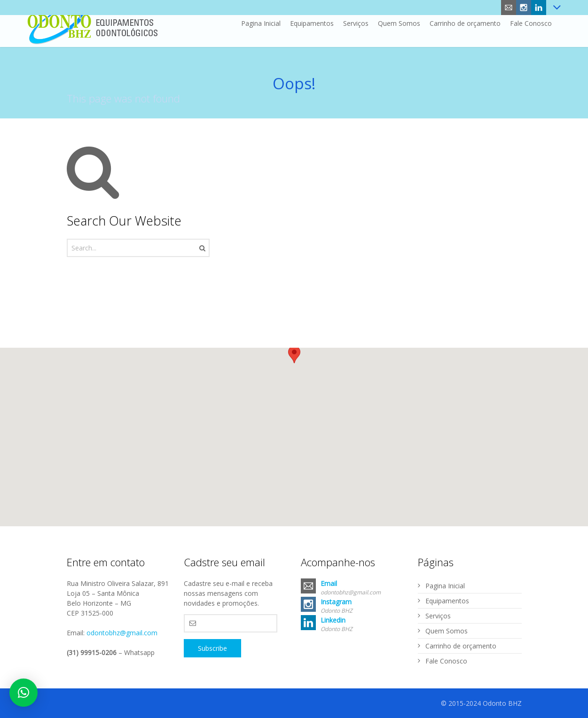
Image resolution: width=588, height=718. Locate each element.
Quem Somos (447, 631)
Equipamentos (447, 601)
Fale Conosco (446, 661)
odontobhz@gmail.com (122, 633)
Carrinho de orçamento (461, 646)
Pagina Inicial (445, 586)
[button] (294, 358)
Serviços (438, 616)
